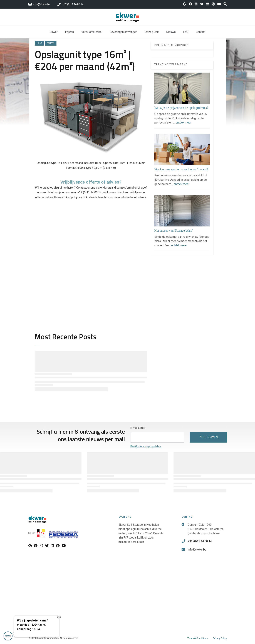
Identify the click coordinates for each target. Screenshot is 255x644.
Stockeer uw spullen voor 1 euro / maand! (181, 169)
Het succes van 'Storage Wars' (174, 231)
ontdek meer (184, 123)
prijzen (51, 43)
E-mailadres (138, 428)
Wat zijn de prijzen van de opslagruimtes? (181, 108)
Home (39, 43)
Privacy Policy (220, 638)
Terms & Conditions (198, 638)
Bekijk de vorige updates (146, 446)
